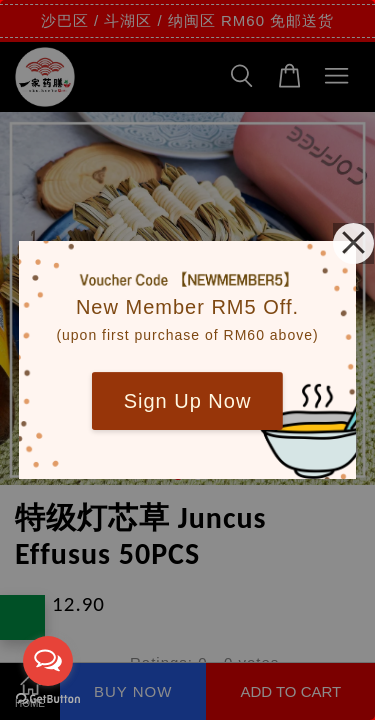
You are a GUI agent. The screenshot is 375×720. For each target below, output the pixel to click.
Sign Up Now (188, 401)
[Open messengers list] (48, 661)
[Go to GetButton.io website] (48, 699)
